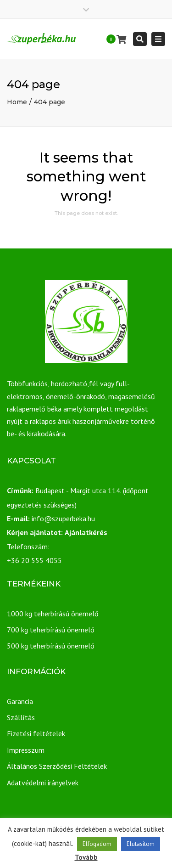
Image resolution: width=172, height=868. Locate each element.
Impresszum (26, 750)
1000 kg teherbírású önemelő (53, 614)
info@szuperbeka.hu (63, 519)
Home (17, 102)
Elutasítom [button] (141, 844)
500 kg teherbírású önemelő (51, 646)
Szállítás (21, 717)
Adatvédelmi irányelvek (43, 783)
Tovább (86, 857)
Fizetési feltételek (36, 733)
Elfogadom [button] (97, 844)
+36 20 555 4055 (34, 560)
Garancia (20, 701)
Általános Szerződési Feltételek (57, 766)
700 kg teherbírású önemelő (51, 630)
